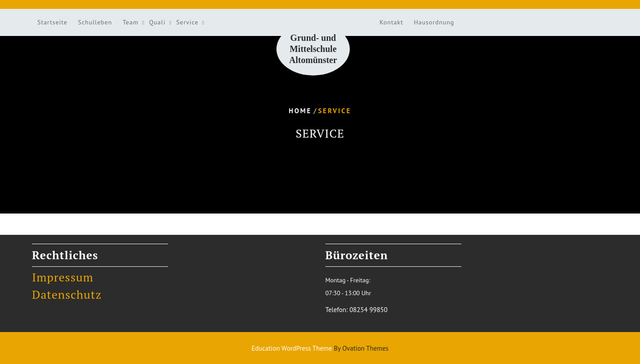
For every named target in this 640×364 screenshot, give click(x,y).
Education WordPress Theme (320, 348)
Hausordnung (434, 22)
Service (187, 22)
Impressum (63, 277)
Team (130, 22)
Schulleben (95, 22)
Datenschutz (67, 294)
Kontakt (391, 22)
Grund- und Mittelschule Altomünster (313, 49)
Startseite (52, 22)
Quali (158, 22)
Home (300, 111)
